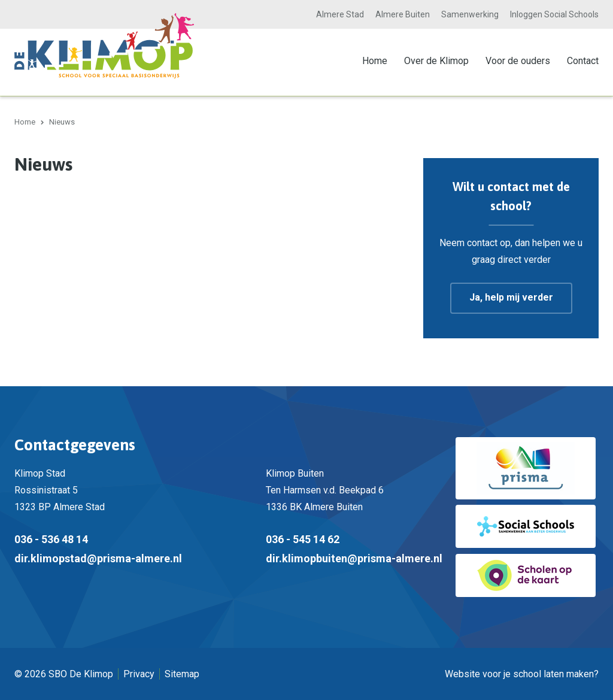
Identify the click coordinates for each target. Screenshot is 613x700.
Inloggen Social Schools (554, 14)
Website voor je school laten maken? (522, 673)
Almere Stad (340, 14)
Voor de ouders (518, 61)
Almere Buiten (403, 14)
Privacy (139, 673)
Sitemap (182, 673)
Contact (583, 61)
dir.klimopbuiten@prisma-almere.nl (354, 558)
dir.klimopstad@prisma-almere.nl (98, 558)
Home (375, 61)
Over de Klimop (436, 61)
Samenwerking (470, 14)
